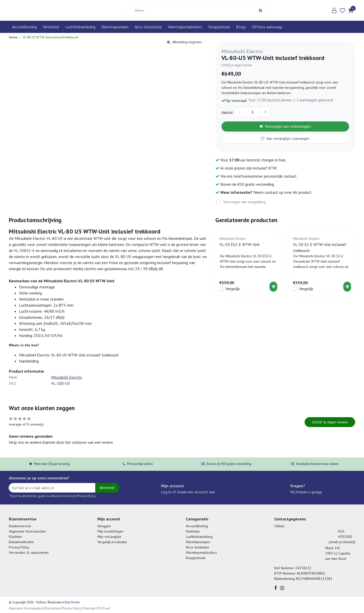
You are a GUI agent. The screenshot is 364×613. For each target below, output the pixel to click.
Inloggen (104, 526)
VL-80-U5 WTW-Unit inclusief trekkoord (50, 37)
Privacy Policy (19, 547)
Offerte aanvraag (267, 27)
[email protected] (342, 542)
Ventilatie (51, 27)
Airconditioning (24, 27)
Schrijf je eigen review (237, 65)
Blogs (241, 27)
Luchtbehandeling (80, 27)
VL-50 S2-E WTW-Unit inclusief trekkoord (320, 247)
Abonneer (107, 488)
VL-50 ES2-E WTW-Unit (240, 244)
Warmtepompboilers (185, 27)
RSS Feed (104, 608)
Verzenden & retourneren (29, 553)
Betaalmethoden (21, 542)
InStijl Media (71, 602)
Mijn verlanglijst (109, 537)
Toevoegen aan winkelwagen (285, 126)
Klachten (15, 537)
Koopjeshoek (219, 27)
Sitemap (89, 608)
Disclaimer (52, 608)
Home (13, 37)
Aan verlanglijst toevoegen (285, 139)
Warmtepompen (115, 27)
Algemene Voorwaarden (27, 531)
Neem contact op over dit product (283, 192)
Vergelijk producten (112, 542)
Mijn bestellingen (110, 531)
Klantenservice (20, 526)
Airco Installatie (148, 27)
